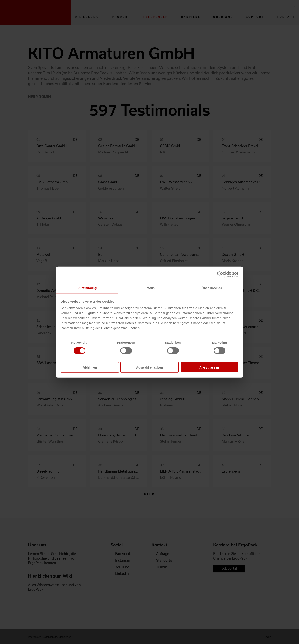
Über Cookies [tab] (212, 288)
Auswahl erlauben (149, 367)
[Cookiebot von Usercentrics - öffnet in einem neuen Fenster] (220, 274)
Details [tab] (149, 288)
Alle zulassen (209, 367)
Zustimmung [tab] (87, 288)
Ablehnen (90, 367)
